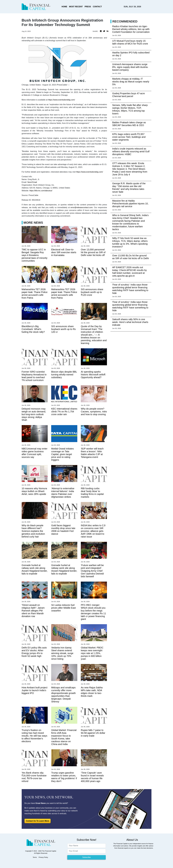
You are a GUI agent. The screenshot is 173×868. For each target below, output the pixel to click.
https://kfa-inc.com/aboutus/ (41, 191)
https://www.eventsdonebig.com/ (61, 100)
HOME (64, 7)
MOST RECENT (76, 7)
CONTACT (97, 7)
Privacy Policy (43, 857)
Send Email (32, 182)
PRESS (88, 7)
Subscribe (86, 857)
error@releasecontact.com (82, 207)
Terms (35, 857)
